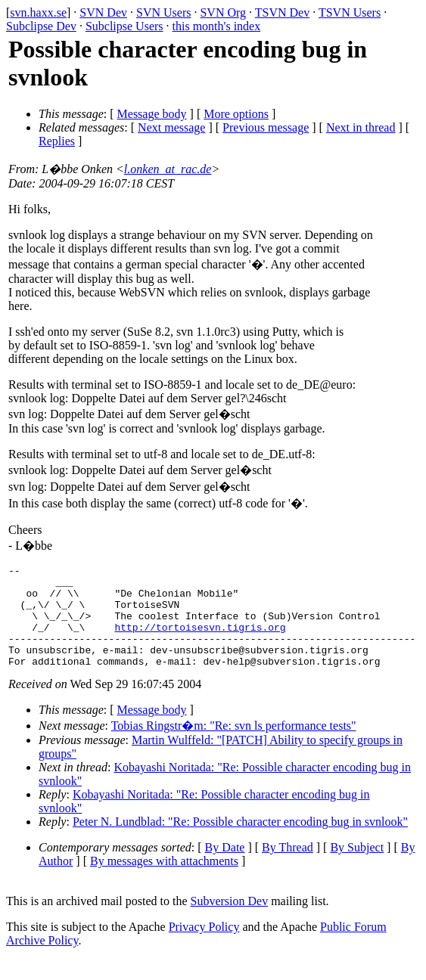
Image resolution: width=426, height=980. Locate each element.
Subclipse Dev (41, 26)
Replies (57, 141)
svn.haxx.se (38, 12)
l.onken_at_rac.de (168, 169)
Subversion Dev (230, 921)
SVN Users (163, 12)
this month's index (217, 26)
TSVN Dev (282, 12)
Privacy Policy (204, 947)
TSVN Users (350, 12)
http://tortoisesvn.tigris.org (200, 640)
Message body (152, 114)
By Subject (357, 868)
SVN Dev (103, 12)
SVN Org (223, 12)
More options (236, 114)
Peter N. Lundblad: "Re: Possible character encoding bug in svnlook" (240, 842)
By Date (225, 868)
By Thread (288, 868)
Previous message (266, 127)
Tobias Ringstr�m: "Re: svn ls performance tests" (234, 746)
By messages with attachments (164, 881)
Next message (171, 127)
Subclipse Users (124, 26)
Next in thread (361, 127)
